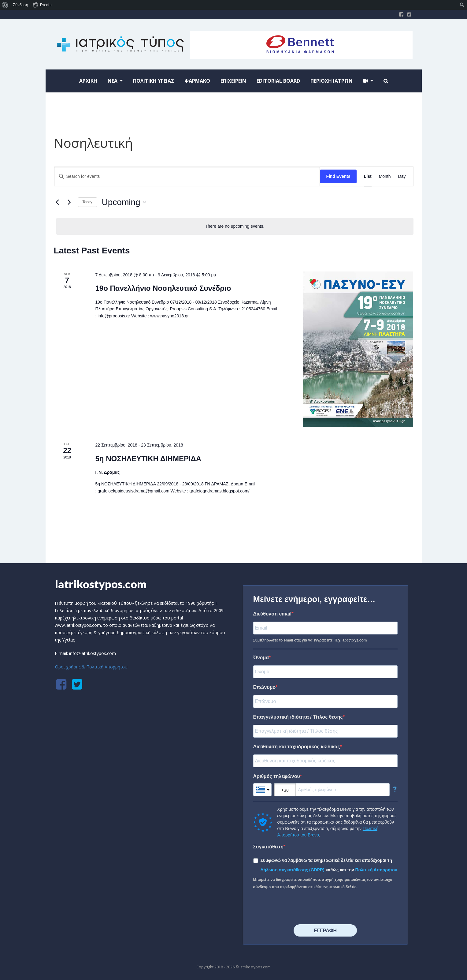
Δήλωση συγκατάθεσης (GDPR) (293, 870)
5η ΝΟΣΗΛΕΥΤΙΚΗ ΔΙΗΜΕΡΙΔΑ (148, 459)
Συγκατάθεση (269, 847)
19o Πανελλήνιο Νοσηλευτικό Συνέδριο (163, 288)
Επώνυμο (265, 687)
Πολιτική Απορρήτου (376, 870)
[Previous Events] (57, 202)
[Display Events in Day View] (402, 176)
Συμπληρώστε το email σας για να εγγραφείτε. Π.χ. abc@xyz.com (310, 640)
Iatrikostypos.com (101, 584)
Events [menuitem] (42, 5)
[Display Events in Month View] (385, 176)
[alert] (235, 226)
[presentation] (300, 907)
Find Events (338, 176)
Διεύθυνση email (272, 614)
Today (87, 202)
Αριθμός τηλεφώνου (277, 776)
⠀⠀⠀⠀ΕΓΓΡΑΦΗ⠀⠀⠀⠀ (325, 931)
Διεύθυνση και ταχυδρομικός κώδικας (297, 747)
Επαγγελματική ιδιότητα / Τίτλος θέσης (298, 717)
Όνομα (261, 658)
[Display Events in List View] (368, 176)
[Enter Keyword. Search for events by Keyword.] (187, 176)
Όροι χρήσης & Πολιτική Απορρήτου (91, 667)
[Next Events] (69, 202)
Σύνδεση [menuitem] (20, 5)
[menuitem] (5, 5)
